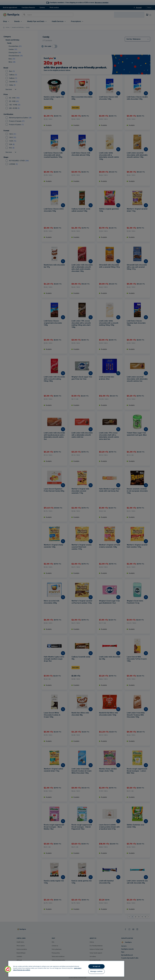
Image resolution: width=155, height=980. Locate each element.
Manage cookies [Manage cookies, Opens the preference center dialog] (96, 971)
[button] (8, 969)
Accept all (97, 966)
